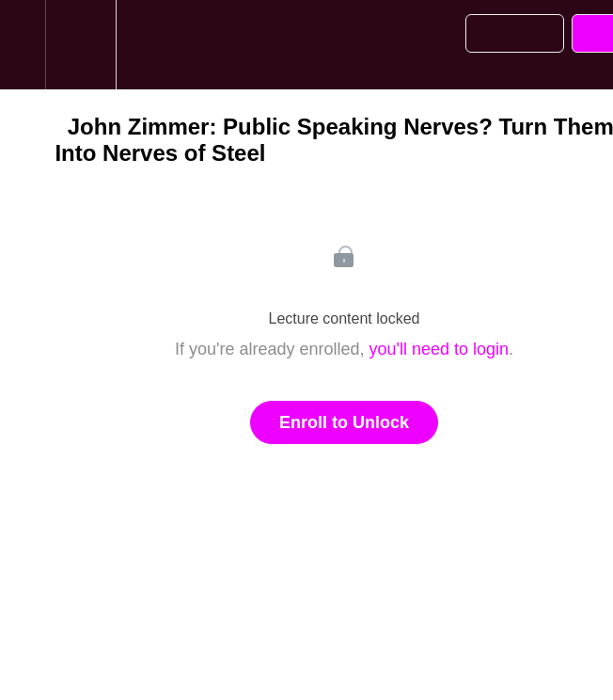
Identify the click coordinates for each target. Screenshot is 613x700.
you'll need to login (440, 349)
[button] (23, 45)
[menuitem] (80, 45)
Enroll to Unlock (344, 422)
